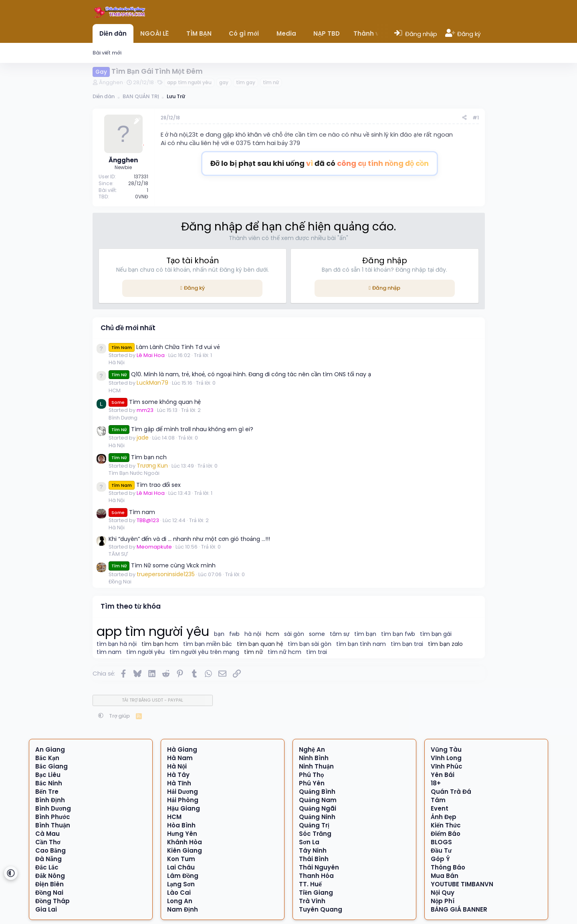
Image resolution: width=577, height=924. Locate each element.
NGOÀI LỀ (154, 33)
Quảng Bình (317, 792)
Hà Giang (182, 749)
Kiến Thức (446, 825)
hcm (273, 634)
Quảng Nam (318, 800)
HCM (115, 390)
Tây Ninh (313, 850)
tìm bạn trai (407, 644)
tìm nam (109, 652)
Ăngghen (111, 82)
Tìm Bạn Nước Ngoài (134, 473)
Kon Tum (181, 859)
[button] (175, 33)
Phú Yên (312, 783)
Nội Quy (443, 893)
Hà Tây (178, 775)
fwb (234, 634)
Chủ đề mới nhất (128, 328)
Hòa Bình (181, 825)
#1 (476, 118)
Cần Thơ (48, 842)
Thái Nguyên (319, 867)
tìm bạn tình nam (361, 644)
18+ (436, 783)
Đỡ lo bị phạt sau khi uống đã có (320, 163)
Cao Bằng (50, 850)
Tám (438, 800)
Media (286, 33)
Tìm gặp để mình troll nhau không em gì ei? (181, 429)
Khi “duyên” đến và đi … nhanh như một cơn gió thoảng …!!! (190, 539)
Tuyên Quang (321, 909)
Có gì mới (244, 33)
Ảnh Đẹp (444, 817)
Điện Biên (49, 884)
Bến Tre (47, 792)
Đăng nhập (386, 288)
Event (440, 808)
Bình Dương (123, 418)
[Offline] (143, 144)
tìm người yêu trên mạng (204, 652)
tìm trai (317, 652)
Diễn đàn (113, 33)
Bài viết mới (107, 53)
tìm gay (246, 82)
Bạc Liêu (48, 775)
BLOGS (441, 842)
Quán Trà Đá (451, 792)
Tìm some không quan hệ (155, 402)
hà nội (253, 634)
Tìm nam (132, 512)
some (317, 634)
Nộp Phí (443, 901)
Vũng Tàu (446, 749)
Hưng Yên (182, 834)
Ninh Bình (314, 758)
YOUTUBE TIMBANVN (462, 884)
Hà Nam (180, 758)
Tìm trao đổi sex (145, 485)
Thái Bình (314, 859)
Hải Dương (183, 792)
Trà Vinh (312, 901)
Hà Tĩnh (179, 783)
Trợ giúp (120, 716)
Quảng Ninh (317, 817)
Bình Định (50, 800)
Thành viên (371, 33)
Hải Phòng (183, 800)
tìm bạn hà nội (117, 644)
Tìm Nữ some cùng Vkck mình (162, 565)
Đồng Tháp (53, 901)
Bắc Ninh (49, 783)
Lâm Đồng (183, 876)
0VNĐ (142, 197)
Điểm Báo (446, 834)
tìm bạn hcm (160, 644)
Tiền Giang (316, 893)
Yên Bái (443, 775)
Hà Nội (117, 362)
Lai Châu (181, 867)
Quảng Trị (314, 825)
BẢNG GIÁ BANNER (459, 909)
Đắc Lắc (47, 867)
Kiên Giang (185, 850)
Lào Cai (179, 893)
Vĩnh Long (446, 758)
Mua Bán (445, 876)
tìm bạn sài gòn (310, 644)
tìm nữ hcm (284, 652)
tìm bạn (365, 634)
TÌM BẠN (199, 33)
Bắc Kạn (47, 758)
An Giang (50, 749)
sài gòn (294, 634)
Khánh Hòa (185, 842)
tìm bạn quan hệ (260, 644)
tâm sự (340, 634)
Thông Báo (448, 867)
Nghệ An (312, 749)
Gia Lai (46, 909)
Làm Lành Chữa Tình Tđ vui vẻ (164, 347)
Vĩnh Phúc (447, 766)
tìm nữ (271, 82)
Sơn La (309, 842)
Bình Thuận (53, 825)
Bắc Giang (51, 766)
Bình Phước (53, 817)
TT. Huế (310, 884)
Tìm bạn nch (138, 457)
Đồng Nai (120, 582)
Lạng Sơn (181, 884)
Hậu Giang (184, 808)
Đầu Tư (441, 850)
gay (224, 82)
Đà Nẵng (48, 859)
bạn (219, 634)
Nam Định (183, 909)
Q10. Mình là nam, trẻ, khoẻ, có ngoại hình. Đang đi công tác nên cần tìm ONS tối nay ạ (240, 374)
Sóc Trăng (315, 834)
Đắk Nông (50, 876)
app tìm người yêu (189, 82)
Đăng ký (194, 288)
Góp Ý (440, 859)
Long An (180, 901)
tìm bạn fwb (398, 634)
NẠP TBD (327, 33)
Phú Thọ (312, 775)
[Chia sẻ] (464, 118)
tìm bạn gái (436, 634)
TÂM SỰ (118, 554)
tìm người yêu (146, 652)
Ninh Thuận (316, 766)
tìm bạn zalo (445, 644)
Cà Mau (47, 834)
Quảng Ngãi (318, 808)
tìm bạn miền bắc (208, 644)
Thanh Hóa (316, 876)
